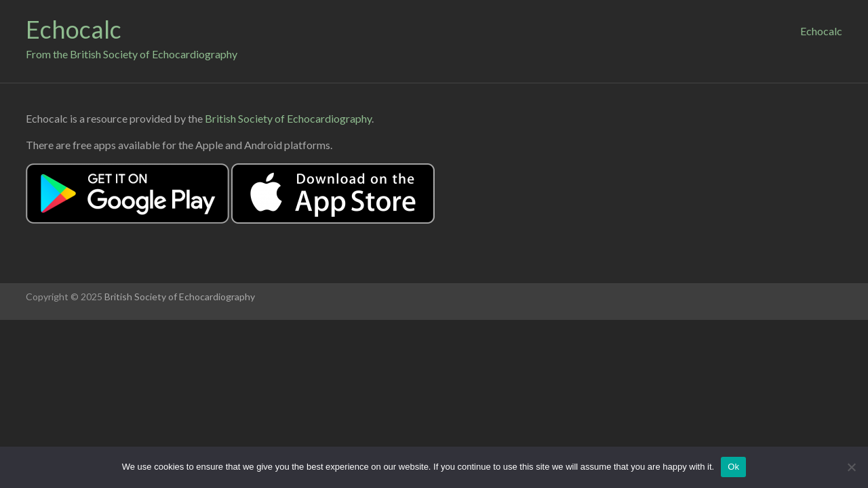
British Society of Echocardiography (288, 118)
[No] (851, 467)
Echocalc (74, 29)
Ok (733, 467)
